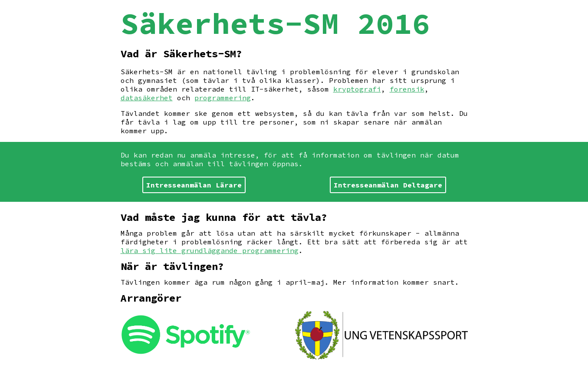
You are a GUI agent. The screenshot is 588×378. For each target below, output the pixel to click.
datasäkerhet (147, 98)
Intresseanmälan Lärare (194, 185)
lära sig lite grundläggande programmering (210, 250)
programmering (223, 98)
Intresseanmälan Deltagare (388, 185)
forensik (407, 89)
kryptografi (357, 89)
